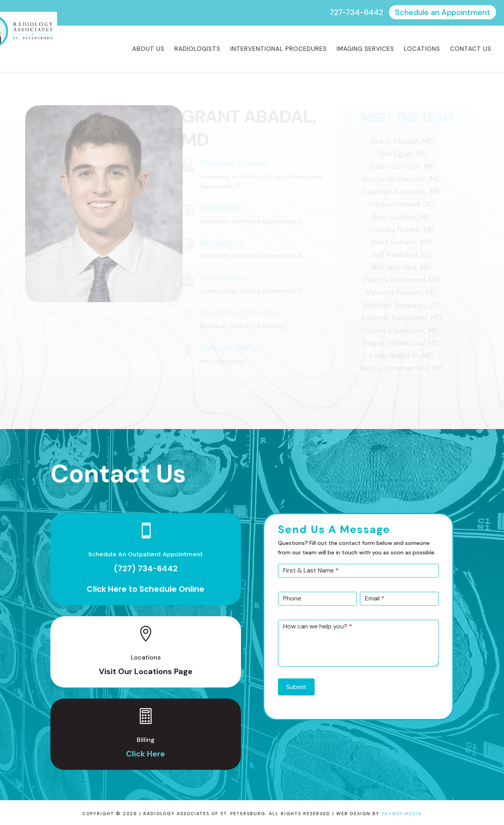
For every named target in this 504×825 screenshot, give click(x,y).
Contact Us (471, 49)
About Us (148, 49)
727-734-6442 (356, 12)
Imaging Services (365, 49)
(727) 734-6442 (146, 569)
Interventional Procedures (279, 49)
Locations (422, 49)
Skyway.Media (402, 814)
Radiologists (197, 49)
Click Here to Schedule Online (145, 589)
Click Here (145, 754)
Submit (296, 687)
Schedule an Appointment (443, 12)
